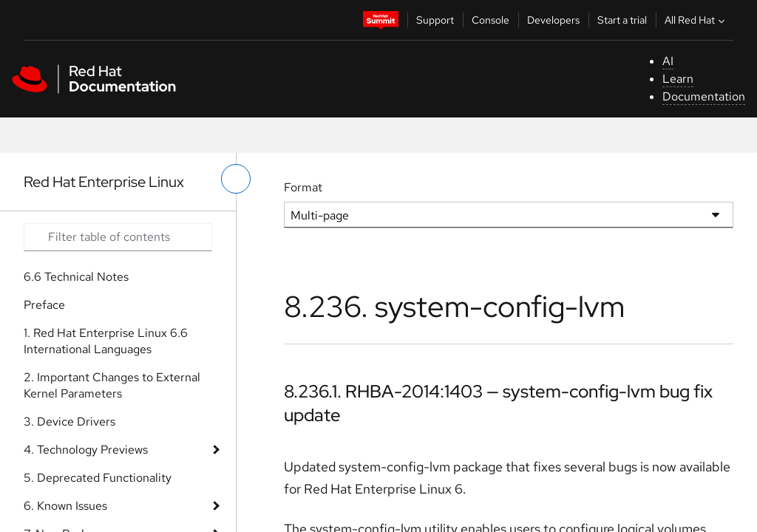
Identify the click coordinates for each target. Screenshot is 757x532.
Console (490, 20)
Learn (678, 79)
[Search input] (118, 237)
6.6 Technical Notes (76, 277)
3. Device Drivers (69, 422)
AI (668, 61)
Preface (44, 305)
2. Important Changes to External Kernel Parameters (112, 385)
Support (435, 20)
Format (303, 187)
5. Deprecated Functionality (98, 478)
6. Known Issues (65, 506)
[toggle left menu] (236, 179)
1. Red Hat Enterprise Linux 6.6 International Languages (106, 341)
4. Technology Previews (86, 450)
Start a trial (622, 20)
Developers (553, 20)
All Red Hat (696, 20)
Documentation (704, 96)
